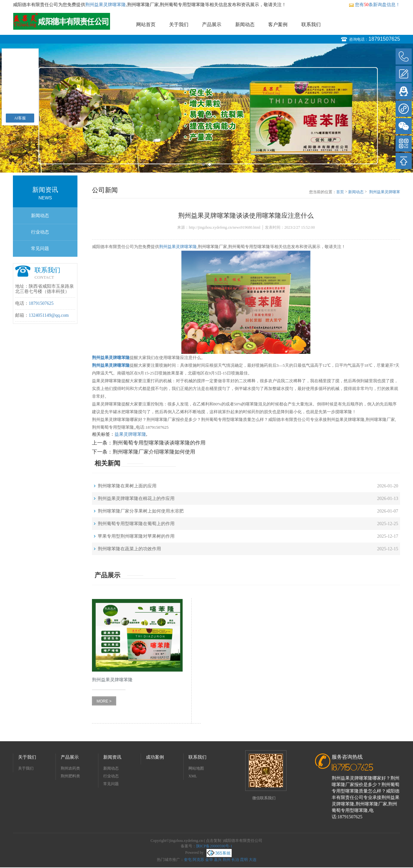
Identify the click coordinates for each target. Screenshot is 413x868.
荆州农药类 (70, 768)
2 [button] (210, 164)
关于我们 (179, 25)
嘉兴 (218, 860)
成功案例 (155, 757)
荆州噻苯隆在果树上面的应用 (127, 486)
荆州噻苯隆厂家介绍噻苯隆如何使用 (154, 452)
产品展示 (212, 25)
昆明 (244, 860)
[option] (206, 108)
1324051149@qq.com (49, 315)
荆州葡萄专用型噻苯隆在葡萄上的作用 (136, 524)
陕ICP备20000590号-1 (214, 846)
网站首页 (146, 25)
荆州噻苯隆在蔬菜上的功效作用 (129, 549)
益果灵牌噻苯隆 (130, 434)
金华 (209, 860)
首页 (340, 192)
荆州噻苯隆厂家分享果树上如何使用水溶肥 (141, 511)
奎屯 (188, 860)
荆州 (227, 860)
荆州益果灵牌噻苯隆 (106, 5)
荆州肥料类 (70, 776)
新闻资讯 (112, 757)
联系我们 (311, 25)
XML (193, 776)
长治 (235, 860)
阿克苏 (198, 860)
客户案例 (278, 25)
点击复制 (214, 841)
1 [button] (203, 164)
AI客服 (20, 118)
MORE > (104, 701)
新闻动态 (245, 25)
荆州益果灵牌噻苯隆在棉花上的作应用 (136, 499)
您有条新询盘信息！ (374, 5)
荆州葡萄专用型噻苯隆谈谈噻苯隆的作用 (159, 443)
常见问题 (40, 249)
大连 (253, 860)
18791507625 (384, 39)
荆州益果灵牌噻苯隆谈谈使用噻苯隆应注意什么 (385, 192)
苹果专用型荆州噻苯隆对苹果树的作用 (136, 536)
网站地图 (196, 768)
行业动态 (40, 232)
